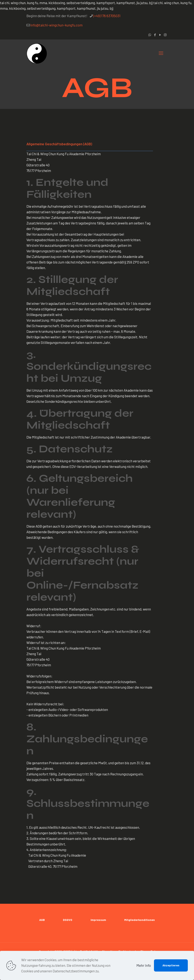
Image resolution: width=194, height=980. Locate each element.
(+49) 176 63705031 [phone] (107, 16)
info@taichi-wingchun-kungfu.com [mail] (56, 25)
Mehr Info (144, 965)
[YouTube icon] (160, 35)
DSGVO (68, 920)
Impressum (98, 920)
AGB (42, 920)
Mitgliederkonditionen (140, 920)
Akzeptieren (171, 965)
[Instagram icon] (165, 35)
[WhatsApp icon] (150, 35)
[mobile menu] (161, 53)
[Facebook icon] (155, 35)
